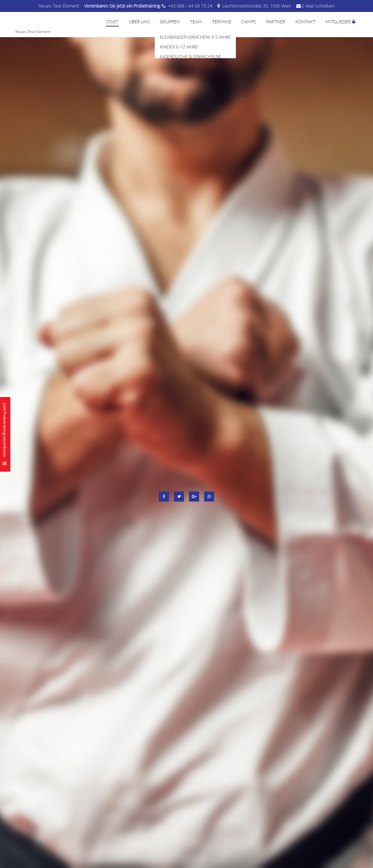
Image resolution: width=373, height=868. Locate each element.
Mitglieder (338, 22)
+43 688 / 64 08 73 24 (190, 6)
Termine (222, 22)
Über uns (139, 22)
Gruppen (170, 22)
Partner (276, 22)
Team (196, 22)
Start (112, 22)
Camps (249, 22)
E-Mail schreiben (318, 6)
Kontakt (305, 22)
